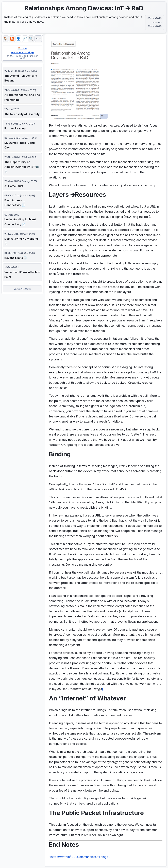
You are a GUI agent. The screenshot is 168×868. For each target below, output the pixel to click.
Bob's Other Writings (22, 53)
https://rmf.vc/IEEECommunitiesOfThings (80, 857)
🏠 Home (22, 49)
